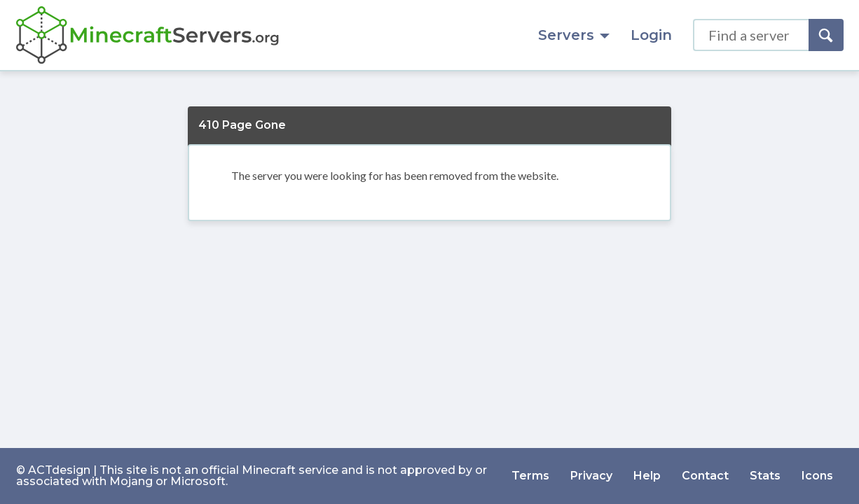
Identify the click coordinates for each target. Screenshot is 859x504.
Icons (817, 476)
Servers (574, 35)
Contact (705, 476)
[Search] (826, 35)
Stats (765, 476)
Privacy (591, 476)
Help (647, 476)
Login (651, 35)
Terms (530, 476)
